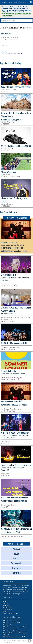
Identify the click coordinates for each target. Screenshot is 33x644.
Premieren (5, 588)
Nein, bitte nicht (7, 16)
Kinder (21, 590)
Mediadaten (8, 641)
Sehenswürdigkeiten (15, 592)
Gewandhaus (10, 588)
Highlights (23, 594)
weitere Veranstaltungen (12, 53)
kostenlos (6, 605)
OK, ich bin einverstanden (23, 14)
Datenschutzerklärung (8, 14)
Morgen (11, 590)
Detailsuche (6, 611)
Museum (6, 589)
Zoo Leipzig (7, 592)
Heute (4, 594)
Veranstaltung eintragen (10, 613)
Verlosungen (26, 586)
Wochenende (10, 586)
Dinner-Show (24, 592)
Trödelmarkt (20, 588)
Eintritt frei (16, 589)
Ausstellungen (16, 594)
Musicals (25, 589)
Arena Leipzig (17, 585)
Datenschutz (16, 641)
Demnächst (5, 586)
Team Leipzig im (9, 642)
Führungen (15, 588)
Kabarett (25, 587)
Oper (22, 586)
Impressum (24, 641)
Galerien (9, 594)
